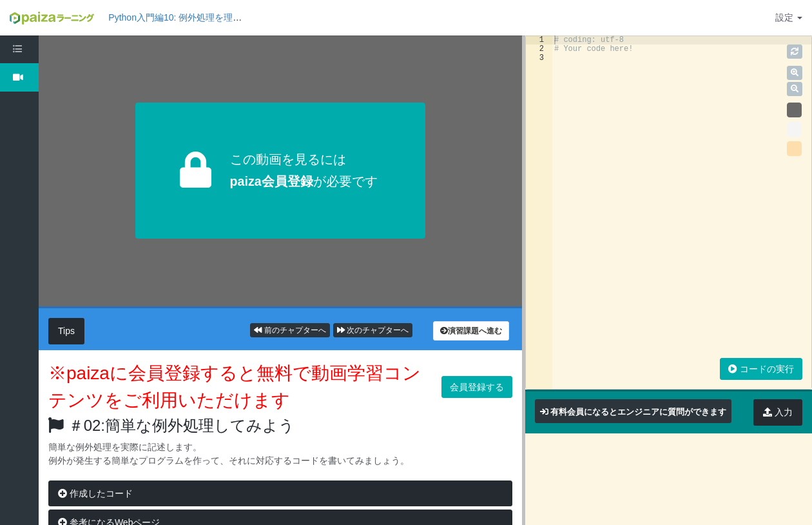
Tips (66, 331)
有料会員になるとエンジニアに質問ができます (638, 412)
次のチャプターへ (373, 330)
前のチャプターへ (290, 330)
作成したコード (95, 493)
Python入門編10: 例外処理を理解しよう (188, 17)
